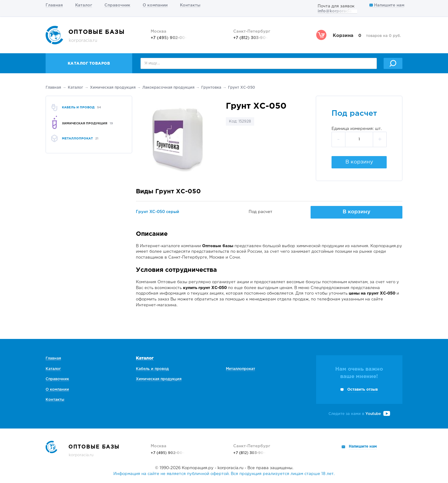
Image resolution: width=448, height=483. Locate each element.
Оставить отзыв (362, 390)
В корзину (359, 162)
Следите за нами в (359, 414)
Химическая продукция (113, 88)
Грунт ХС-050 (242, 88)
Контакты (190, 5)
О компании (155, 5)
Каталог (84, 5)
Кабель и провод (152, 369)
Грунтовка (211, 88)
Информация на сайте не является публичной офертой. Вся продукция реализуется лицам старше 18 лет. (224, 474)
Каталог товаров (89, 64)
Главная (54, 5)
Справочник (117, 5)
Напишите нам (387, 5)
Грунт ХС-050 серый (157, 212)
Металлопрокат (240, 369)
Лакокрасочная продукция (168, 88)
